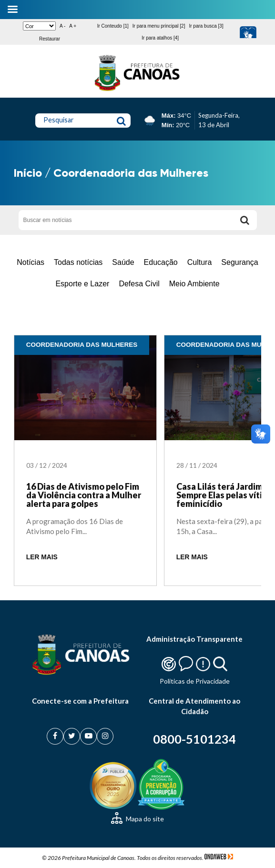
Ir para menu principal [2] (159, 26)
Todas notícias (78, 262)
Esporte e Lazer (82, 284)
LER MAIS (42, 557)
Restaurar (50, 39)
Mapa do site (137, 819)
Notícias (31, 262)
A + (73, 26)
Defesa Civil (139, 284)
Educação (161, 262)
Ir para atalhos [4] (160, 38)
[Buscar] (245, 220)
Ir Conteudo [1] (113, 26)
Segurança (239, 262)
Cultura (200, 262)
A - (62, 26)
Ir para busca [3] (206, 26)
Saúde (123, 262)
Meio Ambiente (194, 284)
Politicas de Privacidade (195, 681)
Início (28, 173)
